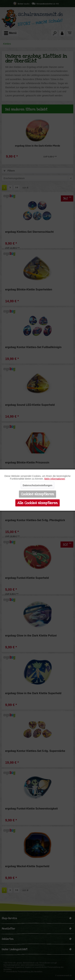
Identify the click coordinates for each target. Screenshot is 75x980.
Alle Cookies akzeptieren (37, 503)
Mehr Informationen (55, 479)
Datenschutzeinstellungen (37, 485)
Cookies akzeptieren (37, 494)
